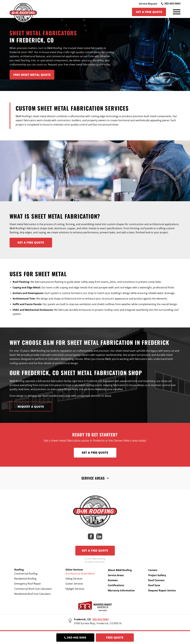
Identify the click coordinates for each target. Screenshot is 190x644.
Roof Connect (156, 580)
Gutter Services (74, 584)
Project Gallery (157, 575)
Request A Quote (31, 407)
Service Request (148, 4)
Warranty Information (121, 590)
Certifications (116, 585)
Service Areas (93, 478)
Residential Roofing (25, 579)
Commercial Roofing (26, 574)
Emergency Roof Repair (28, 584)
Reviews (113, 580)
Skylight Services (75, 589)
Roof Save (154, 585)
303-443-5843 (171, 3)
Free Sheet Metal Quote (32, 75)
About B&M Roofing (120, 570)
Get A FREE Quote (31, 242)
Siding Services (74, 579)
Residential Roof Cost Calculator (33, 594)
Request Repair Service (162, 590)
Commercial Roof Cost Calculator (33, 589)
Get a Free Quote (95, 453)
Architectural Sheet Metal (80, 574)
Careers (153, 570)
